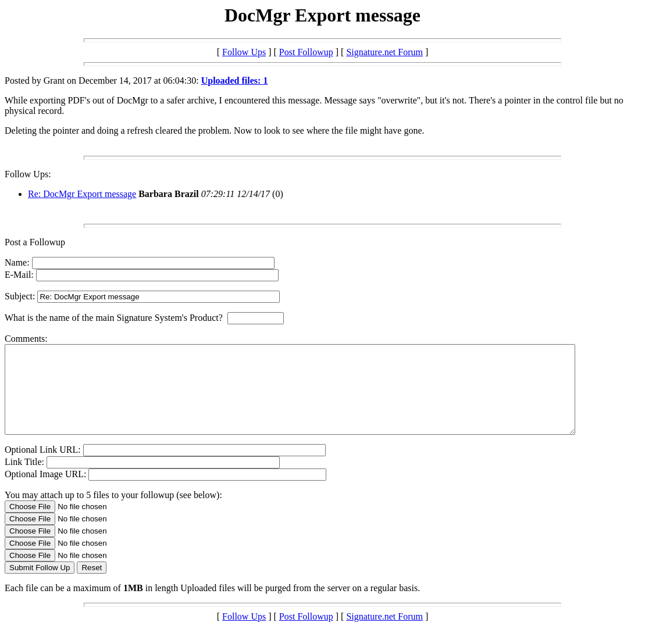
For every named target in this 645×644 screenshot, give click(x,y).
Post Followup (306, 52)
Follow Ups (244, 52)
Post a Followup (35, 242)
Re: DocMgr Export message (82, 194)
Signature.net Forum (384, 52)
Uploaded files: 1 (235, 80)
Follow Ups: (28, 174)
